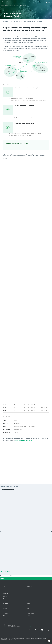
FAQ (30, 627)
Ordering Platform (6, 599)
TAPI (4, 586)
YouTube (42, 630)
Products (3, 6)
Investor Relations (30, 613)
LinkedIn (30, 630)
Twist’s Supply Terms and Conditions (24, 440)
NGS (6, 6)
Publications (5, 613)
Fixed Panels (10, 6)
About (28, 606)
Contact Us (31, 624)
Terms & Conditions (4, 639)
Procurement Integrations (8, 589)
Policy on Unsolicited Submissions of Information (16, 639)
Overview (5, 596)
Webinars (5, 608)
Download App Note (10, 147)
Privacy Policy (27, 639)
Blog (4, 616)
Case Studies (6, 611)
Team (28, 608)
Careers (29, 611)
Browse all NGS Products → (8, 572)
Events (28, 616)
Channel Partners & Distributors (33, 589)
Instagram (48, 630)
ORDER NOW (3, 578)
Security (45, 639)
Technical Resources (7, 606)
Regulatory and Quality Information (37, 639)
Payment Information (4, 640)
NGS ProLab (29, 586)
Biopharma (29, 618)
